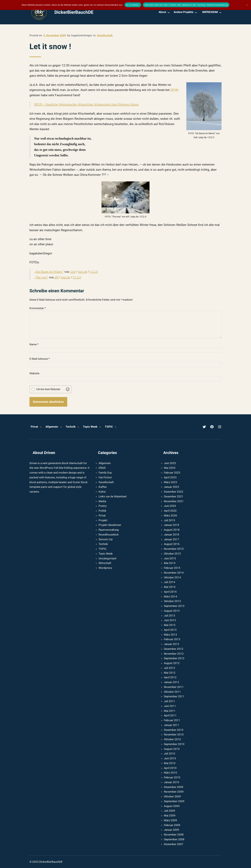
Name (34, 344)
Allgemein (105, 463)
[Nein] (247, 5)
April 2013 (170, 630)
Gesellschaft (105, 35)
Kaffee (103, 487)
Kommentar (38, 308)
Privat (102, 515)
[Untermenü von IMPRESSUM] (220, 12)
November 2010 (174, 734)
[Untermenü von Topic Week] (100, 427)
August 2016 (172, 544)
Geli (73, 272)
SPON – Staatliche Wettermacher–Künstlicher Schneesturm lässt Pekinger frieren (86, 104)
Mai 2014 (170, 587)
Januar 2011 (172, 725)
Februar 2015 (172, 568)
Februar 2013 (172, 639)
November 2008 (174, 835)
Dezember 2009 (174, 787)
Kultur (102, 492)
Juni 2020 (170, 506)
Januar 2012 (172, 682)
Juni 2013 (170, 620)
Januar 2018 (172, 535)
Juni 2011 (170, 706)
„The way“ (41, 277)
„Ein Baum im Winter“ (49, 272)
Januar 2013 (172, 644)
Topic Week (106, 554)
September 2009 (174, 801)
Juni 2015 (170, 558)
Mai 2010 (170, 763)
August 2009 (172, 806)
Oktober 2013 (172, 601)
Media (102, 501)
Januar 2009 (172, 830)
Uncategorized (107, 558)
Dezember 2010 (174, 730)
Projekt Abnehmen (110, 525)
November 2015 (174, 549)
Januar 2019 (172, 525)
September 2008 (174, 839)
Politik (102, 511)
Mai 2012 (170, 673)
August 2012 (172, 663)
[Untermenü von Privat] (41, 427)
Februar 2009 (172, 825)
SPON (174, 90)
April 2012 (170, 677)
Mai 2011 (170, 711)
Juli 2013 (170, 616)
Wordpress (105, 568)
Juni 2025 (170, 463)
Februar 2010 (172, 777)
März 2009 (170, 820)
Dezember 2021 (174, 496)
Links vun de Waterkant (113, 496)
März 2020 (170, 515)
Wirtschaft (105, 563)
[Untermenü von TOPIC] (116, 427)
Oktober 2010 (172, 739)
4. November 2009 (55, 35)
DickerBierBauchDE (74, 12)
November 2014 (174, 573)
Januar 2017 (172, 539)
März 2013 (170, 635)
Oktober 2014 (172, 577)
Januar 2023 (172, 487)
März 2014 (170, 596)
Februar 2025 (172, 473)
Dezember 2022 (174, 492)
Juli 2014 (170, 582)
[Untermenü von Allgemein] (61, 427)
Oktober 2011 (172, 692)
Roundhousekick (109, 535)
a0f (57, 277)
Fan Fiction (105, 477)
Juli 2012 (170, 668)
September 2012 (174, 658)
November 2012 (174, 654)
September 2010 (174, 744)
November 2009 (174, 792)
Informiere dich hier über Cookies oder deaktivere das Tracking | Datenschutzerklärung (186, 5)
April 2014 (170, 592)
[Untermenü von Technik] (78, 427)
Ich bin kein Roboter (48, 389)
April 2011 (170, 715)
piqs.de (83, 272)
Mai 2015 (170, 563)
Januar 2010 (172, 782)
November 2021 (174, 501)
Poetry (103, 506)
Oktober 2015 (172, 554)
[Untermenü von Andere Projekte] (196, 12)
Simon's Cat (106, 539)
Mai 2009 (170, 815)
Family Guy (105, 473)
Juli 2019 (170, 520)
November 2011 (174, 687)
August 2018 (172, 530)
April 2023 (170, 477)
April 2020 (170, 511)
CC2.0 (94, 272)
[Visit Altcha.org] (68, 389)
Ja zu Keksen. (133, 5)
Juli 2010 (170, 754)
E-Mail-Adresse (40, 359)
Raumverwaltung (109, 530)
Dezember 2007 (174, 844)
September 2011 (174, 696)
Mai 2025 (170, 468)
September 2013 (174, 606)
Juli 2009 (170, 811)
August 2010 (172, 749)
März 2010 (170, 773)
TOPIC (103, 549)
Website (34, 373)
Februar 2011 (172, 720)
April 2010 (170, 768)
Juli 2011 (170, 701)
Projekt (103, 520)
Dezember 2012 (174, 649)
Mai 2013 (170, 625)
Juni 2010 (170, 758)
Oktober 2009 (172, 796)
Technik (103, 544)
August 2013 (172, 611)
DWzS (102, 468)
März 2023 (170, 482)
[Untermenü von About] (169, 12)
